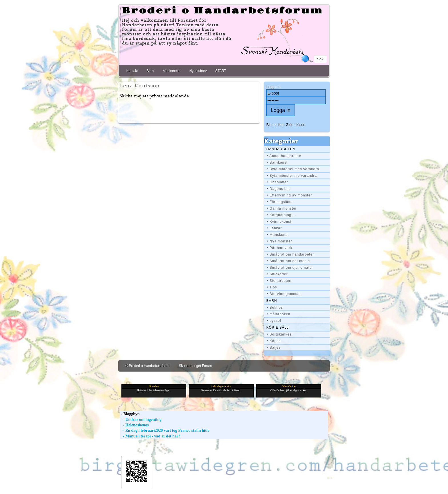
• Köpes (274, 341)
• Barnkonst (277, 162)
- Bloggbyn (130, 414)
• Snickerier (277, 274)
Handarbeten (281, 149)
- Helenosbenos (134, 425)
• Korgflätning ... (282, 215)
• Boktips (275, 308)
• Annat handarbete (284, 156)
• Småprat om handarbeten (291, 254)
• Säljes (274, 348)
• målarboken (279, 314)
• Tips (272, 287)
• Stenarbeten (279, 281)
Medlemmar (172, 71)
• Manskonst (278, 235)
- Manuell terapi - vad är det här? (150, 436)
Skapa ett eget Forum (195, 366)
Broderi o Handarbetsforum (223, 11)
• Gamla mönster (282, 208)
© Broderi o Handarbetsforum (148, 366)
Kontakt (132, 71)
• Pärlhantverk (280, 248)
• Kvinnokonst (279, 222)
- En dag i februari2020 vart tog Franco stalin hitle (165, 430)
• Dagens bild (279, 189)
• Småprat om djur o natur (290, 268)
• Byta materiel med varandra (293, 169)
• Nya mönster (280, 241)
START (221, 71)
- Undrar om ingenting (141, 420)
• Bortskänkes (279, 334)
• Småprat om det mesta (288, 261)
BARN (272, 301)
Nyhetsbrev (198, 71)
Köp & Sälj (277, 328)
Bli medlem (275, 125)
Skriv (150, 71)
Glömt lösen (296, 125)
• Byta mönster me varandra (292, 176)
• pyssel (274, 321)
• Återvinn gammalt (284, 294)
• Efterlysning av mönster (289, 195)
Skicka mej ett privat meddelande (154, 96)
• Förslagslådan (281, 202)
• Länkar (274, 228)
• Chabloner (277, 182)
